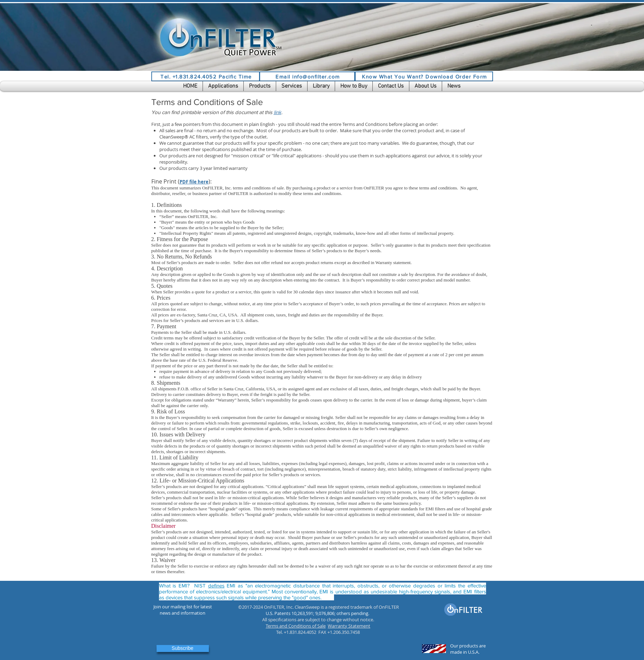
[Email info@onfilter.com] (307, 76)
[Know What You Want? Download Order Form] (424, 76)
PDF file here (194, 182)
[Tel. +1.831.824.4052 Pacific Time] (206, 76)
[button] (223, 86)
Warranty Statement (349, 626)
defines (216, 586)
